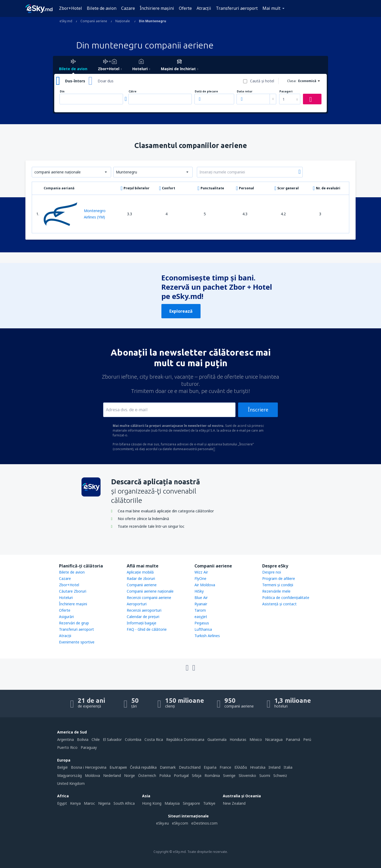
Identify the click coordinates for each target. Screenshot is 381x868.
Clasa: (292, 81)
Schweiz (280, 775)
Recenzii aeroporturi (144, 610)
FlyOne (200, 578)
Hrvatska (258, 767)
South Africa (124, 803)
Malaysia (172, 803)
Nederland (112, 775)
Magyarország (69, 775)
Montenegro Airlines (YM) (75, 214)
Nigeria (104, 803)
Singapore (191, 803)
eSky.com (180, 823)
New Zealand (234, 803)
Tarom (200, 610)
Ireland (275, 767)
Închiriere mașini (157, 8)
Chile (96, 739)
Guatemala (217, 739)
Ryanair (201, 604)
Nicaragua (274, 739)
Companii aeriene (142, 585)
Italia (288, 767)
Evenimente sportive (77, 642)
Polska (165, 775)
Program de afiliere (279, 578)
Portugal (181, 775)
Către (133, 91)
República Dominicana (185, 739)
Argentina (65, 739)
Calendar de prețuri (143, 617)
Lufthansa (203, 629)
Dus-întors (75, 81)
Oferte (185, 8)
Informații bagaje (142, 623)
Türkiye (209, 803)
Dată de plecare (206, 91)
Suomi (265, 775)
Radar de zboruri (141, 578)
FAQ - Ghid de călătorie (147, 629)
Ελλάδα (241, 767)
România (212, 775)
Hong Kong (152, 803)
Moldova (92, 775)
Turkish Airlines (207, 636)
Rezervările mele (276, 591)
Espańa (210, 767)
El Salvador (112, 739)
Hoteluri (66, 598)
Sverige (229, 775)
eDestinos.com (204, 823)
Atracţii (204, 8)
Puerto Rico (67, 747)
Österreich (147, 775)
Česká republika (143, 767)
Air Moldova (205, 585)
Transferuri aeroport (237, 8)
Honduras (238, 739)
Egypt (62, 803)
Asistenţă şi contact (279, 604)
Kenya (75, 803)
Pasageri (286, 91)
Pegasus (202, 623)
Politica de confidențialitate (286, 598)
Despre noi (272, 572)
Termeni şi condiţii (278, 585)
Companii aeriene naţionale (150, 591)
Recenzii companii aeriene (149, 598)
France (225, 767)
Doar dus (106, 81)
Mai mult (271, 8)
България (118, 767)
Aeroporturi (137, 604)
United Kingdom (71, 783)
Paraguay (89, 747)
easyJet (201, 617)
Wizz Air (201, 572)
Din (62, 91)
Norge (130, 775)
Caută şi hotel (262, 81)
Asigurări (66, 617)
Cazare (128, 8)
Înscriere (258, 410)
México (256, 739)
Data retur (245, 91)
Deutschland (190, 767)
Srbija (197, 775)
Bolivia (83, 739)
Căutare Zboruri (73, 591)
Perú (307, 739)
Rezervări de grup (74, 623)
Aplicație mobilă (140, 572)
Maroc (89, 803)
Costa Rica (154, 739)
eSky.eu (162, 823)
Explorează (181, 311)
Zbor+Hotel (71, 8)
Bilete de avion (102, 8)
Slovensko (247, 775)
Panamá (293, 739)
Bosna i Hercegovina (89, 767)
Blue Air (201, 598)
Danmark (168, 767)
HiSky (199, 591)
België (62, 767)
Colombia (133, 739)
